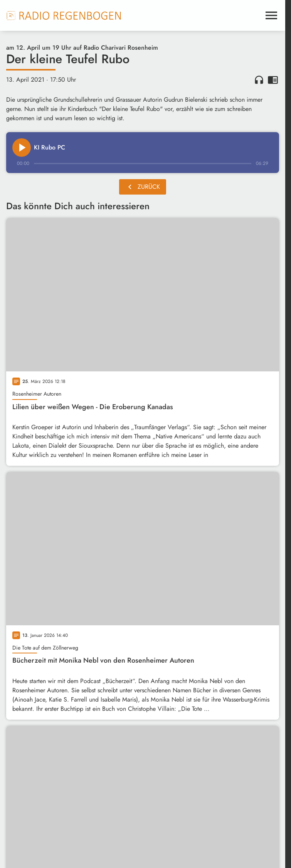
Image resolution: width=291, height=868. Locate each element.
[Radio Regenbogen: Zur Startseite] (64, 15)
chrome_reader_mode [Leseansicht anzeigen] (273, 80)
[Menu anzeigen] (271, 15)
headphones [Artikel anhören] (259, 80)
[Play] (22, 148)
